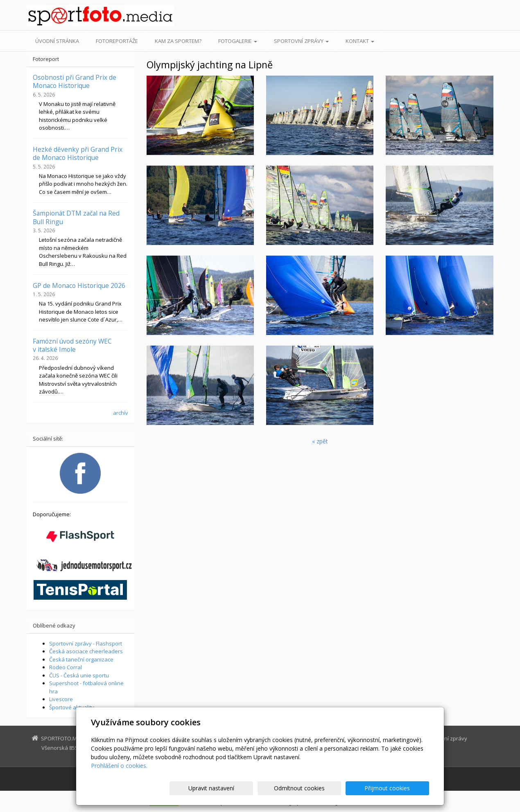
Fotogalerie (238, 41)
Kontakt (360, 41)
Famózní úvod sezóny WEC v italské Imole (72, 345)
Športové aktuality (72, 707)
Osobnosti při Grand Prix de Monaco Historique (75, 81)
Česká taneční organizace (81, 659)
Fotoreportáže (117, 41)
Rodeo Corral (66, 667)
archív (121, 413)
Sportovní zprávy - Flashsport (86, 643)
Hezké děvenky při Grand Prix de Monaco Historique (78, 153)
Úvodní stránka (57, 41)
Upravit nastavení (264, 788)
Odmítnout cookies (331, 788)
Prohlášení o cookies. (119, 766)
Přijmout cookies (398, 788)
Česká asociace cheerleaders (86, 651)
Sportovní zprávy (301, 41)
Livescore (61, 699)
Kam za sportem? (178, 41)
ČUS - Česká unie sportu (79, 675)
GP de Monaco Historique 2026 (79, 286)
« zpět (320, 441)
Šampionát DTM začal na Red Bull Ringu (76, 217)
